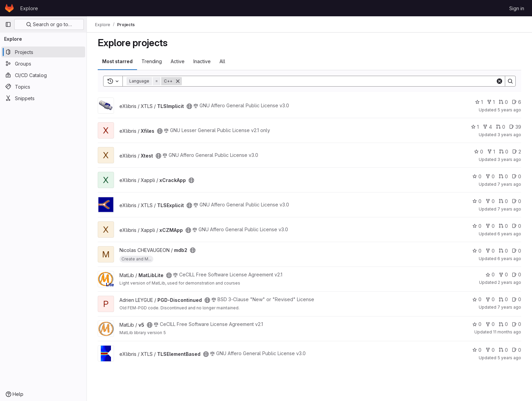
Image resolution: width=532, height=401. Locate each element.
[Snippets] (43, 98)
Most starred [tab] (117, 61)
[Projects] (43, 52)
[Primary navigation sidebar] (8, 24)
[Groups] (43, 63)
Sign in (517, 8)
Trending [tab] (152, 61)
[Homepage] (9, 8)
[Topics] (43, 87)
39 (515, 127)
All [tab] (222, 61)
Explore (29, 8)
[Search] (339, 81)
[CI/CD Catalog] (43, 75)
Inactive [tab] (202, 61)
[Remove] (178, 81)
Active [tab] (178, 61)
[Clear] (499, 81)
